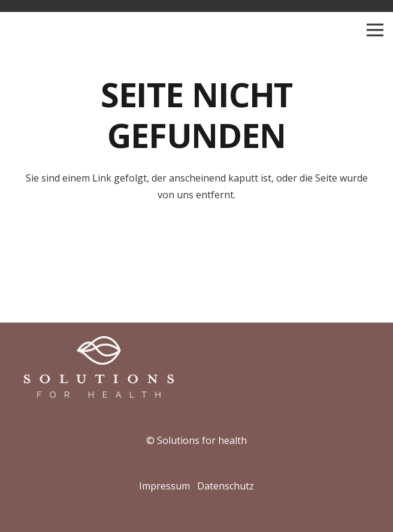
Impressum (164, 486)
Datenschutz (226, 486)
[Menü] (375, 30)
